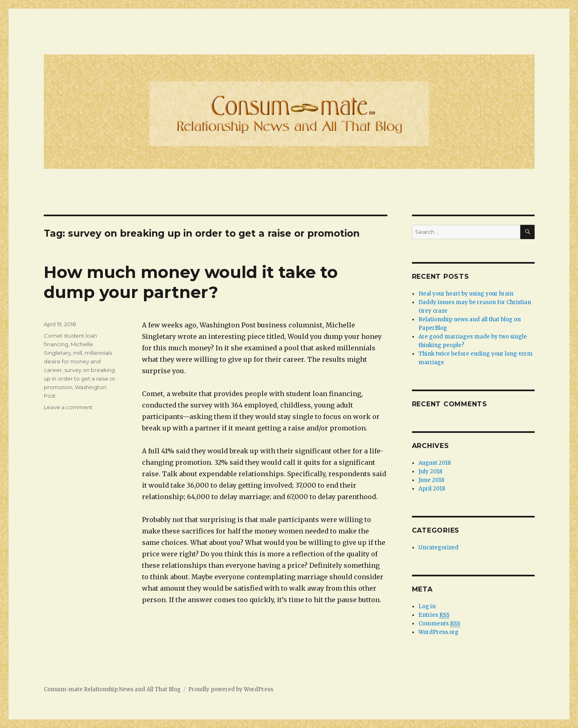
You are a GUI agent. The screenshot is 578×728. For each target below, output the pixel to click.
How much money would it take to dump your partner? (191, 282)
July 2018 (430, 472)
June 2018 (431, 480)
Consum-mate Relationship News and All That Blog (112, 689)
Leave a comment (68, 407)
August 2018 (435, 463)
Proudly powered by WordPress (231, 689)
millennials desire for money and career (78, 361)
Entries (434, 615)
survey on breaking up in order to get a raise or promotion (80, 379)
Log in (427, 606)
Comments (439, 624)
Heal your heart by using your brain (466, 294)
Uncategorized (439, 548)
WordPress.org (439, 632)
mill (78, 353)
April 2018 (432, 489)
